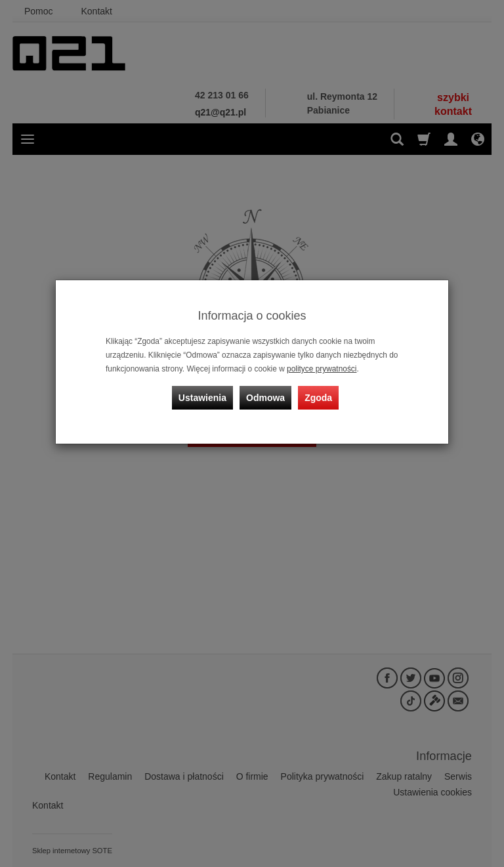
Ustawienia (202, 398)
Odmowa (265, 398)
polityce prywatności (322, 369)
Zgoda (318, 398)
